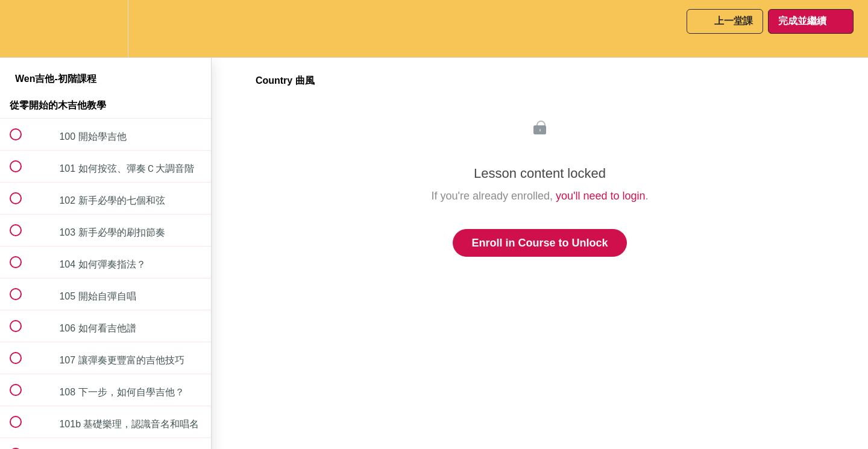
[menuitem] (105, 29)
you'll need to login (601, 196)
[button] (22, 29)
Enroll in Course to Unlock (539, 243)
